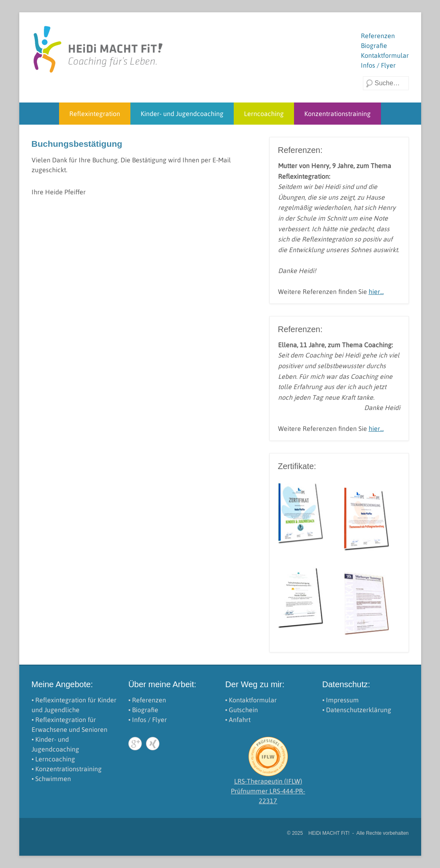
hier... (376, 292)
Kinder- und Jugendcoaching (182, 114)
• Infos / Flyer (148, 720)
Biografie (374, 46)
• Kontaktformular (251, 700)
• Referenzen (147, 700)
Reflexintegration (95, 114)
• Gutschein (242, 710)
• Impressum (341, 700)
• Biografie (143, 710)
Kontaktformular (385, 55)
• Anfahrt (238, 720)
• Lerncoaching (53, 759)
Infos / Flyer (378, 65)
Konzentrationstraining (337, 114)
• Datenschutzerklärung (357, 710)
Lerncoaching (264, 114)
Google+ (135, 744)
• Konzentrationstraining (67, 769)
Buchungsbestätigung (77, 144)
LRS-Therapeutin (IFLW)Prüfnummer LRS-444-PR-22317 (268, 791)
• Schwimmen (51, 779)
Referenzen (378, 36)
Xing (153, 744)
